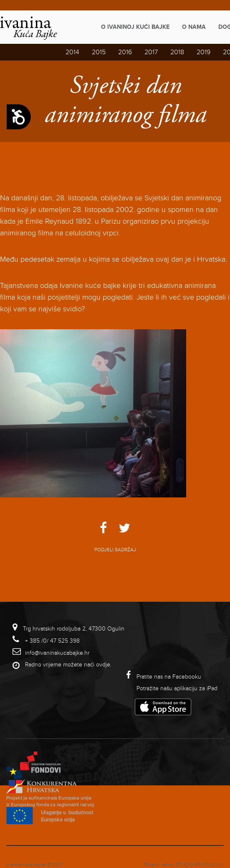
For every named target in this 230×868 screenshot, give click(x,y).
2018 (177, 52)
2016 (125, 52)
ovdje (103, 665)
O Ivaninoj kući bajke (135, 27)
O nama (194, 27)
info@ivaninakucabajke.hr (57, 653)
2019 (203, 52)
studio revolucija (200, 865)
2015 (99, 52)
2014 (72, 52)
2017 (151, 52)
